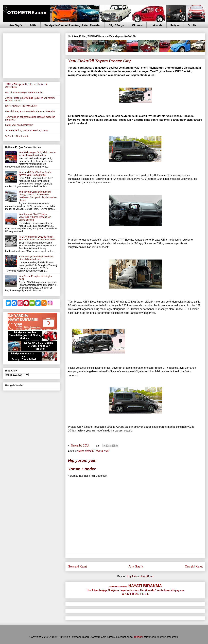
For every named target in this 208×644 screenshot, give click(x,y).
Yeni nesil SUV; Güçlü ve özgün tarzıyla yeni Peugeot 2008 (35, 174)
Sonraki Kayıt (77, 566)
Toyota (99, 451)
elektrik (89, 451)
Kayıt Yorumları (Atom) (140, 576)
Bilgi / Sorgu (116, 25)
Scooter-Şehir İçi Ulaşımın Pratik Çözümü (27, 130)
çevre (80, 451)
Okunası (137, 25)
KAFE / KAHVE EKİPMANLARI (21, 106)
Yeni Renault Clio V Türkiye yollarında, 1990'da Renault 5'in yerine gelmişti (35, 217)
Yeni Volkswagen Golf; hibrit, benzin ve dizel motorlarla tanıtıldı (37, 154)
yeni (107, 451)
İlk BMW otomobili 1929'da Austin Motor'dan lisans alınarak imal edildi (37, 238)
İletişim (175, 25)
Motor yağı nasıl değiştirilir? (19, 125)
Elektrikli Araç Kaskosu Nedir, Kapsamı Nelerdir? (30, 111)
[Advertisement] (31, 55)
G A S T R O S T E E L (17, 136)
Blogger (139, 637)
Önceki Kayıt (194, 566)
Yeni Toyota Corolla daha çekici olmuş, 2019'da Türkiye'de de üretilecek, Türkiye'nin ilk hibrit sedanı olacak (38, 196)
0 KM (33, 25)
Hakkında (156, 25)
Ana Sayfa (16, 25)
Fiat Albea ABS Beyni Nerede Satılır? (24, 92)
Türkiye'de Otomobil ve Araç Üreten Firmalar (72, 25)
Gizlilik (192, 25)
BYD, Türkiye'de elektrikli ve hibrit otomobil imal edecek (36, 258)
